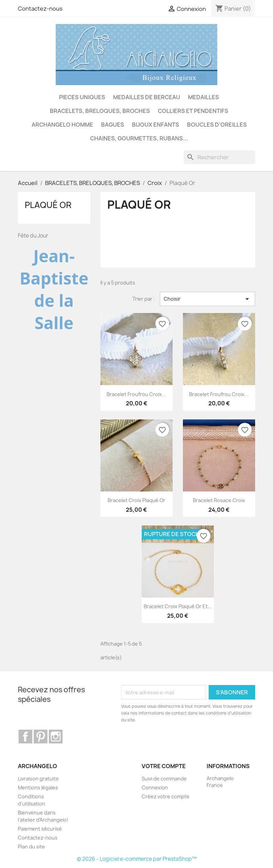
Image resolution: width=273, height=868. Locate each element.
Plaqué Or (48, 205)
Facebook (25, 737)
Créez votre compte (166, 796)
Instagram (56, 737)
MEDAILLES (204, 97)
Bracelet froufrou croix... (136, 394)
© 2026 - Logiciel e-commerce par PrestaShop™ (137, 859)
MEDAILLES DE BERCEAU (147, 97)
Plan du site (31, 847)
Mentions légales (38, 788)
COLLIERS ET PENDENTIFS (193, 111)
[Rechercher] (219, 157)
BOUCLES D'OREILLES (217, 125)
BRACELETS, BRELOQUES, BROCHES (100, 111)
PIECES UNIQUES (82, 97)
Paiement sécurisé (40, 829)
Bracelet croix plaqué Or (136, 500)
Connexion (155, 788)
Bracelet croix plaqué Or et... (178, 606)
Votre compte (164, 766)
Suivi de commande (164, 779)
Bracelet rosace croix (219, 500)
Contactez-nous (40, 9)
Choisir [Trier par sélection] (208, 299)
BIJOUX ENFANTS (156, 125)
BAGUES (113, 125)
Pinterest (41, 737)
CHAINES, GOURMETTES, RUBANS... (139, 138)
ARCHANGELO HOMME (62, 125)
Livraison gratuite (38, 779)
